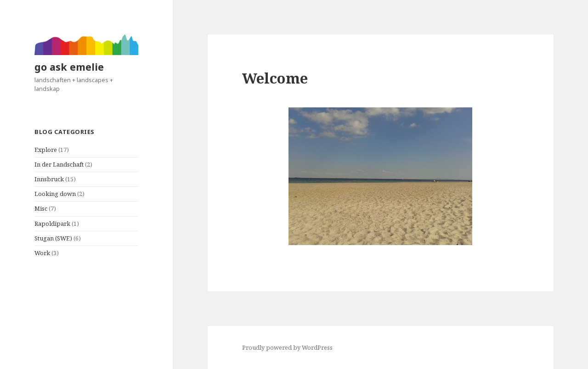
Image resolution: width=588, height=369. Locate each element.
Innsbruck (49, 179)
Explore (46, 150)
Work (42, 253)
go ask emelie (69, 67)
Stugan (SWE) (53, 238)
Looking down (55, 194)
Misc (41, 208)
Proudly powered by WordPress (287, 347)
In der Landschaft (59, 164)
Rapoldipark (52, 224)
